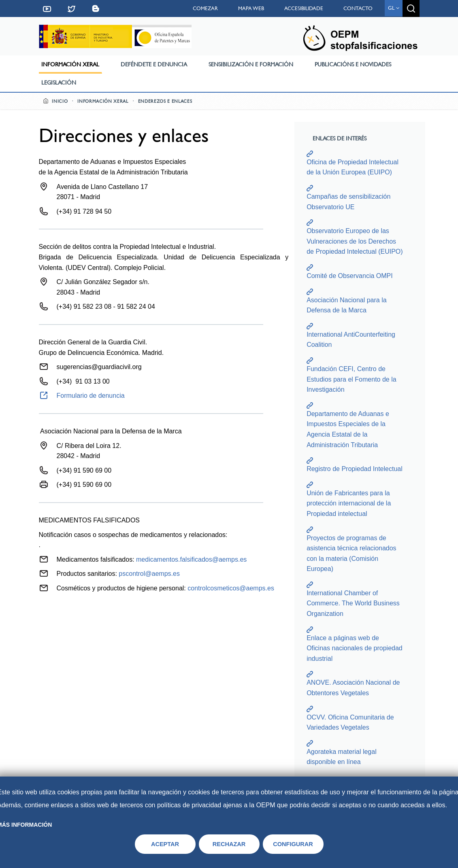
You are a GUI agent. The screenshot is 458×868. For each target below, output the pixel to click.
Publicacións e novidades (353, 64)
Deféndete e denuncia (154, 64)
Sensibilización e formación (251, 64)
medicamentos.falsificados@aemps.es (191, 559)
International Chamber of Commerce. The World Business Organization (353, 603)
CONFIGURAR (293, 844)
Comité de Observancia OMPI (350, 276)
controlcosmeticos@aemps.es (231, 588)
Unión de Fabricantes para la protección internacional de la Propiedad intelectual (349, 503)
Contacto (358, 8)
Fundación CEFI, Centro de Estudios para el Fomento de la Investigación (351, 379)
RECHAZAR (229, 844)
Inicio (55, 101)
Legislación (59, 83)
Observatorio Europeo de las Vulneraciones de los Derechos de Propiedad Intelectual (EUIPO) (355, 241)
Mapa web (251, 8)
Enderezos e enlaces (165, 101)
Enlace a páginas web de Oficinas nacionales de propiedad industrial (355, 648)
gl (394, 8)
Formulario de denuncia (91, 396)
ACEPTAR (165, 844)
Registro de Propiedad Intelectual (355, 469)
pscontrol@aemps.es (149, 574)
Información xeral (70, 64)
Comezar (205, 8)
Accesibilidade (304, 8)
